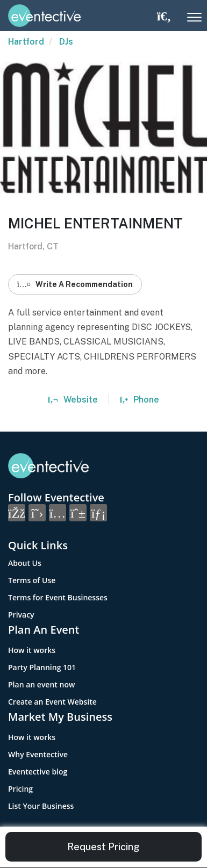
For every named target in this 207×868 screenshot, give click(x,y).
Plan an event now (41, 684)
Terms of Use (32, 580)
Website (73, 400)
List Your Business (41, 806)
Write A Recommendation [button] (75, 284)
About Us (25, 563)
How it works (32, 650)
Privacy (21, 615)
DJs (66, 42)
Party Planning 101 (42, 667)
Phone (140, 400)
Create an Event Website (52, 702)
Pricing (20, 789)
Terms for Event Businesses (58, 597)
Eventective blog (38, 772)
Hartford (26, 42)
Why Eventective (38, 754)
